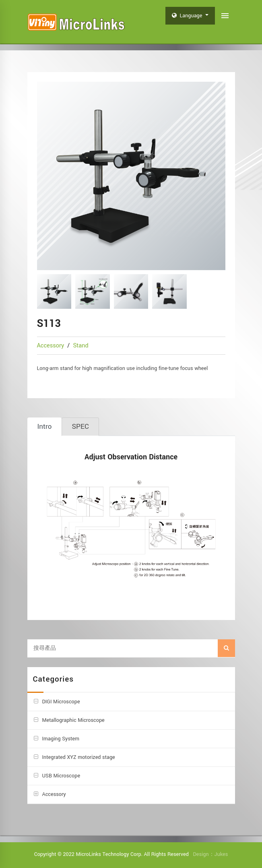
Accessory (52, 346)
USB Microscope (61, 776)
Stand (80, 346)
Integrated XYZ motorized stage (79, 757)
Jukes (221, 854)
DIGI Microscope (61, 702)
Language (188, 16)
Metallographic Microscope (73, 720)
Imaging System (61, 739)
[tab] (45, 427)
